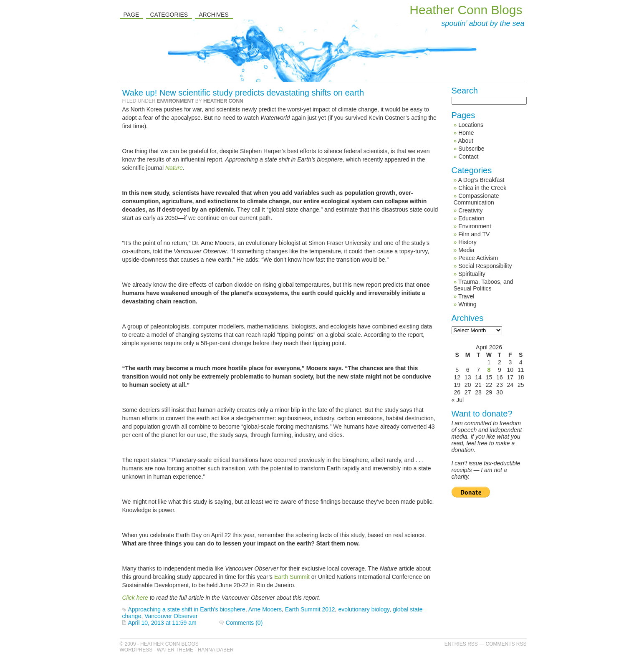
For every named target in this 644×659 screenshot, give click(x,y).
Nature (173, 168)
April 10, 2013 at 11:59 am (162, 623)
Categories (169, 15)
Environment (176, 101)
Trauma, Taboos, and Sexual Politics (484, 285)
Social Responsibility (485, 266)
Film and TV (474, 234)
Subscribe (471, 149)
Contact (468, 157)
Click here (135, 598)
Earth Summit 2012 (310, 609)
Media (466, 250)
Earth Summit (291, 577)
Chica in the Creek (482, 188)
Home (466, 133)
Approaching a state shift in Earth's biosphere (187, 609)
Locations (471, 125)
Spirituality (472, 274)
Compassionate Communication (476, 199)
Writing (467, 304)
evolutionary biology (364, 609)
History (467, 242)
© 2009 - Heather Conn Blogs (159, 644)
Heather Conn (223, 101)
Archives (214, 15)
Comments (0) (244, 623)
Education (471, 218)
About (466, 141)
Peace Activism (478, 258)
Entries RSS (461, 644)
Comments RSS (506, 644)
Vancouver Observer (171, 616)
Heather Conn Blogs (466, 10)
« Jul (458, 400)
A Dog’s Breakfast (481, 180)
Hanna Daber (216, 650)
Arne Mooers (265, 609)
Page (131, 15)
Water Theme (175, 650)
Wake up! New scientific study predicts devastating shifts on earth (243, 93)
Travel (466, 296)
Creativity (470, 210)
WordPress (136, 650)
